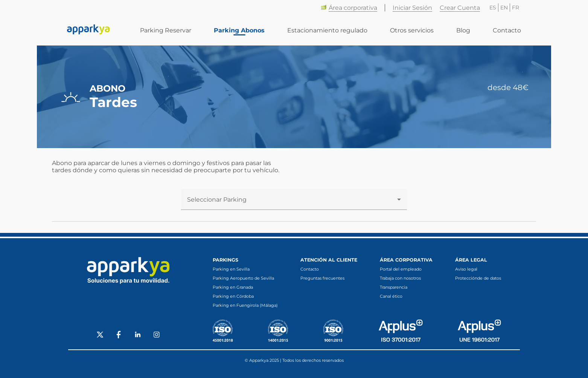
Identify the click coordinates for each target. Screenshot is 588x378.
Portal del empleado (401, 269)
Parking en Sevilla (231, 269)
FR (516, 8)
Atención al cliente (329, 260)
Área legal (471, 260)
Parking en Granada (233, 287)
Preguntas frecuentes (322, 278)
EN (504, 8)
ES (493, 8)
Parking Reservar (166, 30)
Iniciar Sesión (412, 8)
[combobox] (294, 202)
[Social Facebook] (119, 335)
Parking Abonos (239, 30)
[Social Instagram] (157, 335)
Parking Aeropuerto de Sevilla (243, 278)
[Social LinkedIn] (138, 335)
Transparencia (394, 287)
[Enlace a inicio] (88, 30)
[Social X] (100, 335)
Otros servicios (412, 30)
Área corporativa (349, 8)
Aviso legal (466, 269)
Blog (463, 30)
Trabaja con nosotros (400, 278)
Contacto (507, 30)
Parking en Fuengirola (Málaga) (245, 305)
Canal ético (391, 296)
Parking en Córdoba (233, 296)
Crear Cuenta (460, 8)
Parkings (225, 260)
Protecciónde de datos (478, 278)
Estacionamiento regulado (327, 30)
